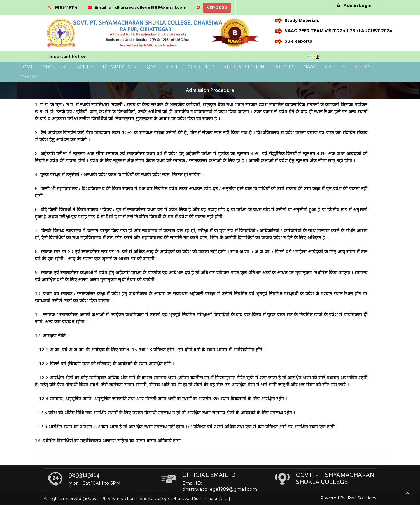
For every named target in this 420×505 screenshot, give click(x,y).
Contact (30, 77)
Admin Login (354, 6)
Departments (119, 67)
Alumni (364, 67)
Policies (284, 67)
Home (27, 67)
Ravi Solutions (362, 498)
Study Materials (297, 21)
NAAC (310, 67)
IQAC (151, 67)
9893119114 (66, 7)
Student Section (244, 67)
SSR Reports (294, 42)
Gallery (335, 67)
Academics (201, 67)
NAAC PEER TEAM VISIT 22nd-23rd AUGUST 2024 (331, 31)
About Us (54, 67)
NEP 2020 (217, 8)
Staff (172, 67)
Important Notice (67, 56)
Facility (84, 67)
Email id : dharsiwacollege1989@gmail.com (140, 7)
